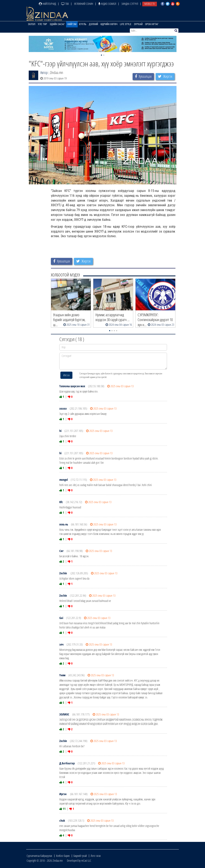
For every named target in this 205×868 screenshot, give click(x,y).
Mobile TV (150, 4)
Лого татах (96, 856)
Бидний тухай (80, 856)
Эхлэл (32, 24)
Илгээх (66, 375)
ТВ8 (65, 4)
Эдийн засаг (57, 24)
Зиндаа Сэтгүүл (130, 4)
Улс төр (42, 24)
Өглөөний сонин (84, 4)
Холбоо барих (63, 856)
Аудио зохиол (107, 4)
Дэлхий (93, 24)
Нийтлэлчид (47, 4)
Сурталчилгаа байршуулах (39, 856)
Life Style (126, 24)
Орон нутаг (152, 24)
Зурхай (138, 24)
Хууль (83, 24)
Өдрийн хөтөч (109, 24)
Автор (44, 72)
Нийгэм (72, 24)
